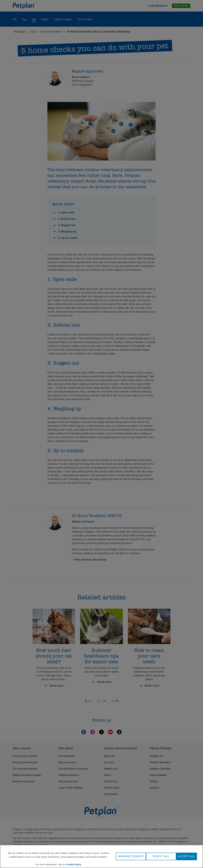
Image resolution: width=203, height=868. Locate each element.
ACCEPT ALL (187, 856)
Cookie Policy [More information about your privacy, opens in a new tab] (74, 865)
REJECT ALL (161, 856)
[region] (101, 856)
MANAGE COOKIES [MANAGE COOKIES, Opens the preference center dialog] (131, 856)
